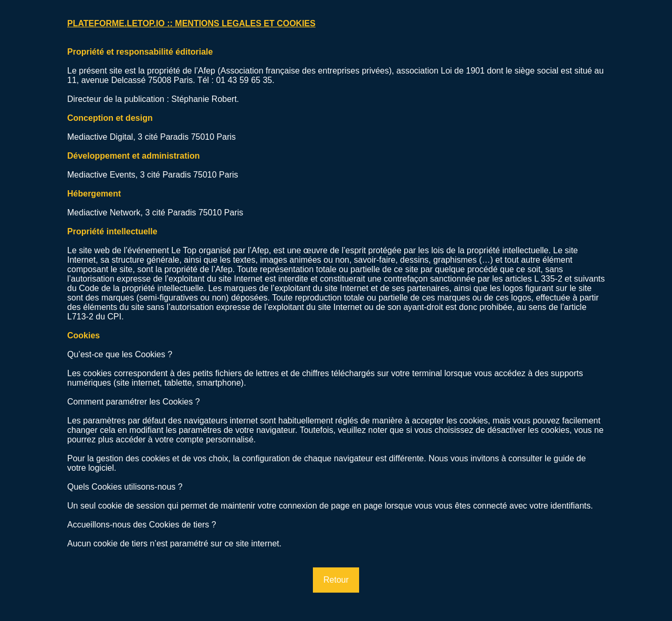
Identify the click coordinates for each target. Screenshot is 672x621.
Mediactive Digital (100, 137)
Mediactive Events (101, 175)
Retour (336, 580)
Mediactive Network (104, 213)
